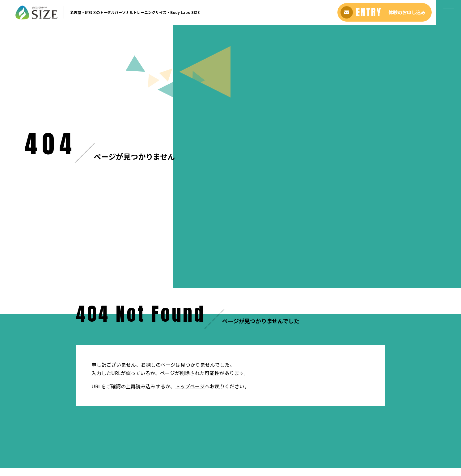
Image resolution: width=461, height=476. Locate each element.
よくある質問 (220, 442)
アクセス (246, 442)
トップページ (190, 107)
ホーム (31, 228)
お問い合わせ (290, 442)
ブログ (265, 442)
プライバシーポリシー (329, 442)
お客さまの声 (189, 442)
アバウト (137, 442)
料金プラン (161, 442)
